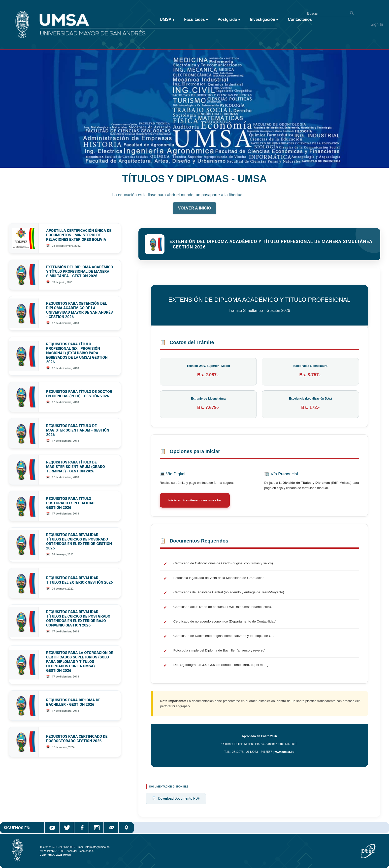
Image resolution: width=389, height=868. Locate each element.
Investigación (264, 20)
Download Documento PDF (176, 799)
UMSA (167, 20)
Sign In (377, 24)
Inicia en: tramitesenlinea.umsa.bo (195, 500)
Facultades (196, 20)
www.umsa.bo (285, 752)
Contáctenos (300, 19)
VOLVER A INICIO (195, 211)
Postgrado (229, 20)
